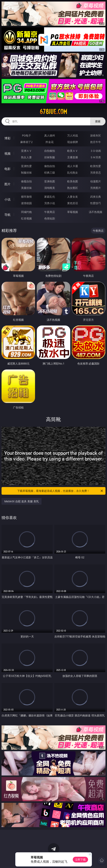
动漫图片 (96, 181)
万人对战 (73, 135)
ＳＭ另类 (96, 157)
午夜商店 (50, 212)
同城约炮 (26, 212)
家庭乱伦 (50, 197)
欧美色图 (73, 181)
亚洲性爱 (26, 166)
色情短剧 (50, 218)
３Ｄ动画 (96, 151)
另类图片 (96, 188)
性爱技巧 (96, 203)
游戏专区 (96, 135)
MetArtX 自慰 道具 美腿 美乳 (21, 501)
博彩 (7, 138)
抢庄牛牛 (96, 142)
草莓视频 (73, 212)
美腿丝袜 (26, 188)
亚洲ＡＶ (26, 151)
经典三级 (50, 173)
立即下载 (80, 859)
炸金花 (50, 142)
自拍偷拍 (50, 151)
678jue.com (53, 112)
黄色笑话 (73, 203)
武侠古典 (96, 197)
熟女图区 (73, 188)
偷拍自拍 (50, 166)
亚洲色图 (50, 181)
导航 (7, 215)
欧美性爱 (96, 166)
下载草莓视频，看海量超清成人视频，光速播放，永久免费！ (60, 491)
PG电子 (27, 135)
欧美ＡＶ (73, 151)
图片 (7, 184)
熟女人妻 (26, 157)
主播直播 (73, 157)
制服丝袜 (26, 173)
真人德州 (50, 135)
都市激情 (26, 197)
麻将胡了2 (26, 142)
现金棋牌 (73, 142)
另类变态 (96, 173)
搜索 (98, 121)
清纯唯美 (50, 188)
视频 (7, 153)
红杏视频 (26, 218)
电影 (7, 169)
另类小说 (50, 203)
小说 (7, 199)
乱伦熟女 (73, 173)
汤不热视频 (96, 212)
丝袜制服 (50, 157)
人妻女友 (73, 197)
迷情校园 (26, 203)
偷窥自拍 (26, 181)
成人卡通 (73, 166)
